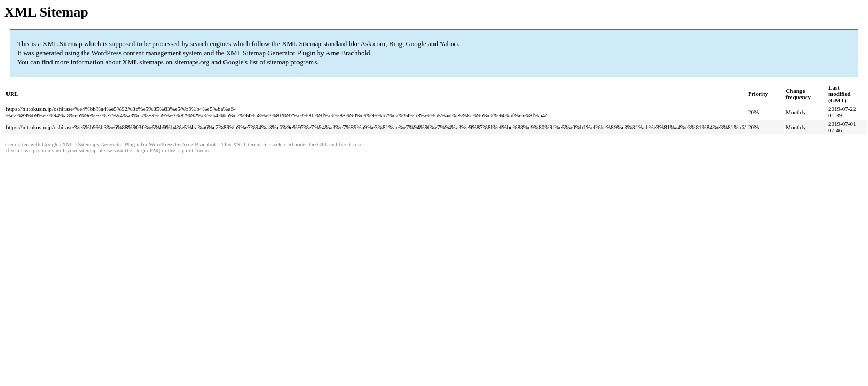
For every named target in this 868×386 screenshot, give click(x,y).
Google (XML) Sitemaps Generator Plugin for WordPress (108, 144)
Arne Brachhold (347, 53)
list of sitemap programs (283, 62)
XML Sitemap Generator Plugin (271, 53)
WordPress (107, 53)
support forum (193, 150)
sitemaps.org (192, 62)
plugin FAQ (147, 150)
